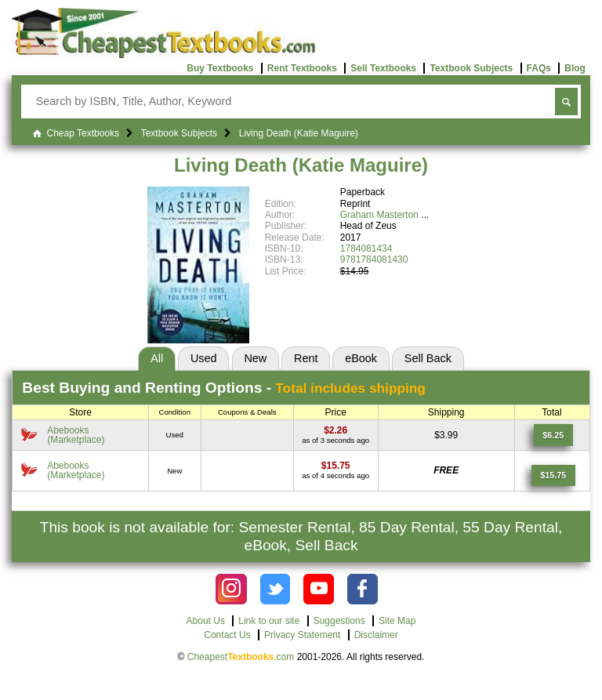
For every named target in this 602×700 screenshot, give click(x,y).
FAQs (539, 68)
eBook (361, 358)
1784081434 (366, 248)
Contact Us (227, 635)
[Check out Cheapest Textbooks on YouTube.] (319, 589)
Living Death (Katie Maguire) (301, 165)
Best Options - (224, 388)
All (157, 358)
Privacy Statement (302, 635)
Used (204, 358)
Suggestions (339, 621)
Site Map (397, 621)
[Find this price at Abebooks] (335, 430)
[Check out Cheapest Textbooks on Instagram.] (231, 589)
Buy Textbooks (220, 68)
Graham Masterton (379, 215)
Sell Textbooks (383, 68)
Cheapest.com (241, 657)
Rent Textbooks (302, 68)
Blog (575, 68)
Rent (306, 358)
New (255, 358)
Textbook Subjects (471, 68)
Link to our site (269, 621)
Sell (428, 358)
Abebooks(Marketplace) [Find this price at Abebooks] (76, 435)
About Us (206, 621)
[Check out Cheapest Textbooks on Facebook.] (363, 589)
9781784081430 (374, 259)
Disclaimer (376, 635)
